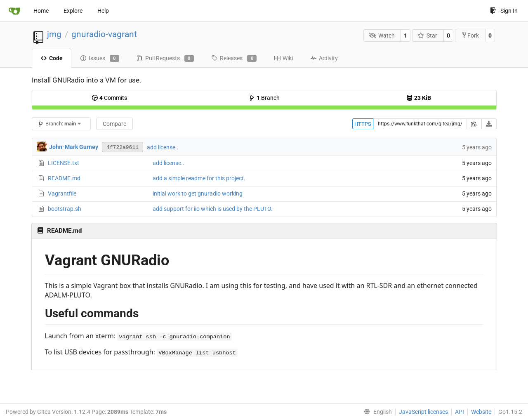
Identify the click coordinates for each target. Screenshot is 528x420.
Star (428, 35)
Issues (100, 59)
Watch (382, 35)
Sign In (504, 11)
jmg (54, 34)
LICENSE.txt (64, 163)
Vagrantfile (62, 193)
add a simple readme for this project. (199, 178)
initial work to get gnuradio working (198, 193)
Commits (109, 98)
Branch (264, 98)
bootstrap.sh (65, 209)
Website (481, 412)
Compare (114, 124)
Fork (470, 35)
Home (41, 11)
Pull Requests (165, 59)
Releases (234, 59)
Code (52, 58)
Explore (73, 11)
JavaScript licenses (423, 412)
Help (103, 11)
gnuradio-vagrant (104, 34)
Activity (324, 58)
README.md (64, 178)
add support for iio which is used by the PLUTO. (213, 209)
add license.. (163, 147)
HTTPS (363, 124)
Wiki (283, 58)
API (460, 412)
